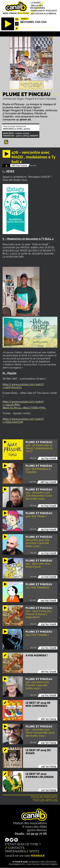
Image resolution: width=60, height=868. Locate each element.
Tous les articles (45, 800)
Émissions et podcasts (44, 11)
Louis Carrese (33, 864)
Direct (25, 19)
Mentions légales (49, 864)
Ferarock (38, 856)
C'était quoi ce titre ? (23, 844)
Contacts (16, 848)
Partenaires (15, 851)
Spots (34, 851)
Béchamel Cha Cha (33, 22)
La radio (36, 3)
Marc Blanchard (48, 862)
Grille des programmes (38, 7)
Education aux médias (44, 13)
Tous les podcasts (44, 797)
